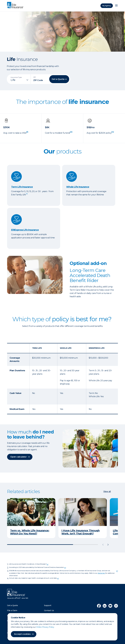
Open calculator (18, 457)
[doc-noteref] (27, 133)
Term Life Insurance (22, 187)
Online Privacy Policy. (45, 627)
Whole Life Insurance (78, 187)
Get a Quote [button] (58, 79)
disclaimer (102, 573)
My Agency (107, 6)
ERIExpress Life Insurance (25, 230)
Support (48, 605)
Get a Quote (12, 605)
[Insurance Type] (20, 80)
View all (107, 491)
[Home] (16, 5)
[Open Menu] (116, 6)
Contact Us (49, 610)
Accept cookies (22, 634)
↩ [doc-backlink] (48, 564)
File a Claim (12, 610)
